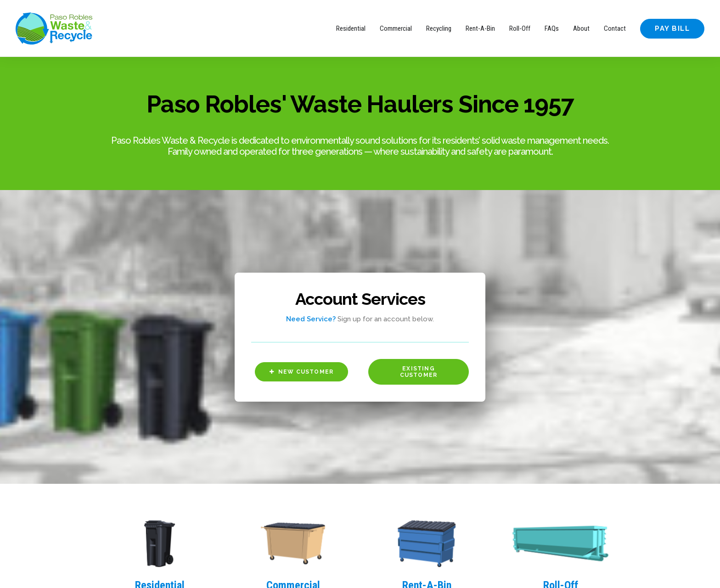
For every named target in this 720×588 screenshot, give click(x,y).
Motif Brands (152, 570)
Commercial (396, 28)
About (581, 28)
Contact (615, 28)
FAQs (552, 28)
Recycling (439, 28)
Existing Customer (419, 308)
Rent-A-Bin (480, 28)
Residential (351, 28)
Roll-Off (520, 28)
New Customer (302, 308)
